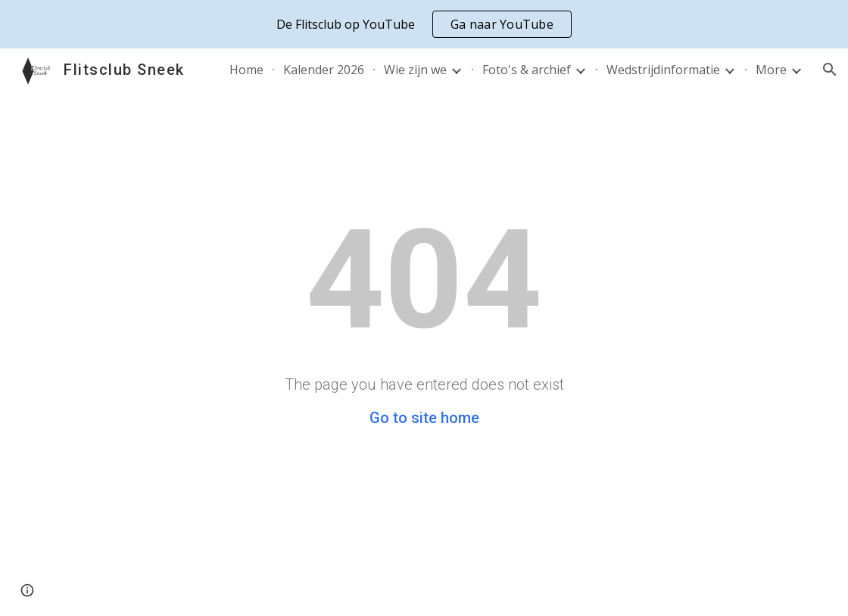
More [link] (771, 70)
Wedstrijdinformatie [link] (663, 70)
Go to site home (424, 418)
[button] (830, 70)
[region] (424, 24)
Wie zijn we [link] (415, 70)
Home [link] (246, 70)
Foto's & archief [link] (527, 70)
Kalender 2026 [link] (324, 70)
